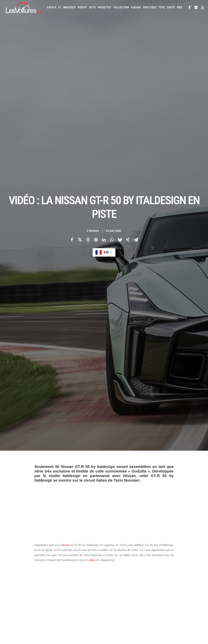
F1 (60, 7)
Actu (92, 7)
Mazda (184, 591)
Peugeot (167, 597)
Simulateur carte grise (119, 615)
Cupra (144, 579)
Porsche (179, 597)
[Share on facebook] (72, 67)
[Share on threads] (88, 67)
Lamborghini (114, 591)
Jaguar (152, 585)
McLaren (195, 591)
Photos (39, 448)
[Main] (104, 512)
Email (111, 536)
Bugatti (193, 573)
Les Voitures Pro (68, 580)
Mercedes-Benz (115, 597)
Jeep (162, 585)
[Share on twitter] (80, 67)
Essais (52, 7)
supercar (110, 467)
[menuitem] (52, 7)
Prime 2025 (122, 621)
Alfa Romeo (124, 573)
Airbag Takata (137, 621)
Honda (119, 585)
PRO (180, 7)
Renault (191, 597)
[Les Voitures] (25, 7)
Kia (169, 585)
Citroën (133, 579)
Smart (144, 603)
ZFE (177, 615)
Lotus (162, 591)
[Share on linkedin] (104, 67)
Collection (121, 7)
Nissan (65, 199)
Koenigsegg (179, 585)
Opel (147, 597)
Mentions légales (15, 600)
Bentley (173, 573)
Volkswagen (178, 603)
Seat (126, 603)
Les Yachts (65, 587)
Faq (8, 587)
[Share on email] (136, 67)
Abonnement (13, 580)
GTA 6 (62, 604)
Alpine (137, 573)
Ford (110, 585)
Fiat (191, 579)
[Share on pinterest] (96, 67)
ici (112, 214)
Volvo (191, 603)
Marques (69, 7)
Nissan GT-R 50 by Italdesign (83, 467)
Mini (129, 597)
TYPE (162, 7)
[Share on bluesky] (120, 67)
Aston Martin (151, 573)
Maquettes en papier (146, 615)
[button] (190, 7)
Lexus (152, 591)
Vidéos (82, 7)
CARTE (171, 7)
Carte (9, 574)
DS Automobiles (167, 579)
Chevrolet (120, 579)
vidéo (92, 214)
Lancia (127, 591)
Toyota (164, 603)
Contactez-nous (15, 593)
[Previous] (45, 512)
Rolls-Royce (114, 603)
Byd (109, 579)
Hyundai (130, 585)
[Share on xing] (128, 67)
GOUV (110, 621)
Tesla (154, 603)
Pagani (156, 597)
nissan (58, 467)
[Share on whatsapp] (112, 67)
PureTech (153, 621)
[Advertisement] (104, 163)
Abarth (111, 573)
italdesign (42, 467)
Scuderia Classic (68, 593)
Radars (136, 7)
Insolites (105, 7)
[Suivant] (163, 512)
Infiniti (142, 585)
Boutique (150, 7)
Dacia (153, 579)
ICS (61, 610)
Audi (163, 573)
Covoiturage (188, 615)
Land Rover (140, 591)
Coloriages (166, 615)
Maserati (173, 591)
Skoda (135, 603)
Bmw (183, 573)
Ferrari (182, 579)
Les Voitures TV (67, 574)
